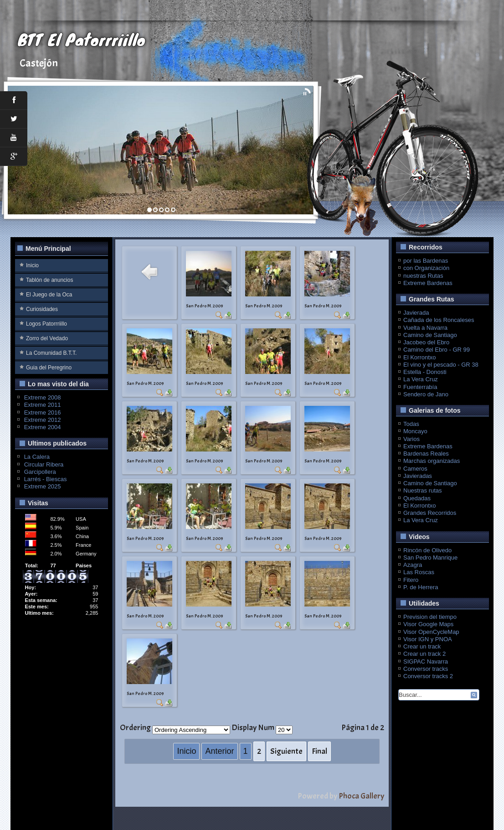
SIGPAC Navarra (426, 661)
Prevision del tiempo (430, 617)
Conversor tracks (426, 669)
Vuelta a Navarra (425, 328)
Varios (411, 439)
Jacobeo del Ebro (426, 342)
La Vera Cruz (421, 379)
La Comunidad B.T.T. (51, 353)
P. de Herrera (421, 587)
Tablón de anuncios (49, 280)
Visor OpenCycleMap (431, 632)
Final (319, 751)
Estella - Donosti (425, 372)
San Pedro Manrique (430, 558)
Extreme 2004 (43, 427)
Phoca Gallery (361, 796)
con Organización (426, 268)
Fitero (411, 580)
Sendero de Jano (426, 394)
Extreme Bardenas (428, 283)
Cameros (415, 469)
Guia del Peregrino (49, 368)
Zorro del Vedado (47, 338)
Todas (411, 424)
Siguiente (286, 751)
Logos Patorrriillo (46, 324)
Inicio (32, 265)
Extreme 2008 (43, 397)
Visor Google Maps (428, 624)
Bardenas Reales (426, 454)
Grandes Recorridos (430, 513)
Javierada (416, 313)
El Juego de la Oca (49, 295)
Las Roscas (419, 572)
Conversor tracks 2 (428, 676)
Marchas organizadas (432, 461)
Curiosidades (42, 309)
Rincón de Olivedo (427, 550)
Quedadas (417, 498)
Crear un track (422, 646)
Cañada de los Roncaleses (439, 320)
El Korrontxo (420, 357)
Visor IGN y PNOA (428, 639)
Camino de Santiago (430, 335)
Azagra (413, 565)
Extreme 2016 (43, 412)
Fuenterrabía (420, 387)
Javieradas (418, 476)
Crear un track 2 (424, 654)
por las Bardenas (426, 261)
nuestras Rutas (423, 276)
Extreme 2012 (43, 420)
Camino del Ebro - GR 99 (437, 350)
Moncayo (415, 431)
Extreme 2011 (43, 405)
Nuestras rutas (423, 490)
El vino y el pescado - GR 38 (441, 365)
